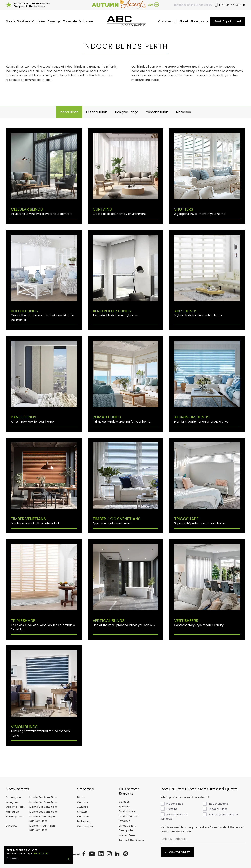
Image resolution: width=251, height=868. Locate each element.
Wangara (12, 802)
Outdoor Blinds (97, 112)
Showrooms (199, 21)
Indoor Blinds (69, 112)
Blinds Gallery (204, 5)
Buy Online (185, 5)
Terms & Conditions (131, 840)
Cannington (13, 797)
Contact (124, 802)
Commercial (168, 21)
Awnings (54, 21)
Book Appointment (228, 21)
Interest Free (127, 835)
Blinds (10, 21)
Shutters (24, 21)
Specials (124, 806)
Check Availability (177, 852)
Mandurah (12, 812)
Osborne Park (15, 807)
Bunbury (11, 826)
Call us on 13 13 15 (230, 5)
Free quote (126, 830)
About (184, 21)
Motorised (87, 21)
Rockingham (14, 816)
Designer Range (127, 112)
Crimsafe (70, 21)
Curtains (39, 21)
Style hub (125, 821)
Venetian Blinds (157, 112)
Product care (127, 811)
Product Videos (129, 816)
